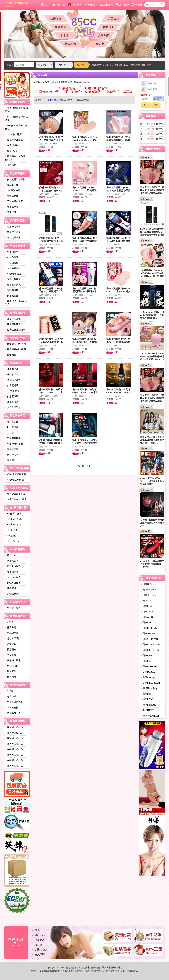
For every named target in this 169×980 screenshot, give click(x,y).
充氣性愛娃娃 (13, 279)
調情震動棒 (12, 196)
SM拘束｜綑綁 (13, 519)
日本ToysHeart (149, 595)
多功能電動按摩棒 (15, 179)
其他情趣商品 (13, 594)
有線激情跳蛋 (13, 227)
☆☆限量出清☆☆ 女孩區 (17, 118)
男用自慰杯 (12, 252)
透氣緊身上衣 (13, 713)
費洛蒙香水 (12, 561)
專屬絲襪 (11, 697)
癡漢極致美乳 (13, 285)
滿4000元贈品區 (14, 749)
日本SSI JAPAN (149, 639)
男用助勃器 (12, 296)
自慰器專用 (12, 397)
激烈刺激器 (12, 422)
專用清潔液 (12, 572)
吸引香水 (11, 433)
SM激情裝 (11, 536)
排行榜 (64, 35)
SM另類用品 (12, 541)
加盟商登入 (41, 950)
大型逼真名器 (13, 268)
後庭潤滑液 (12, 402)
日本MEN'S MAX (150, 650)
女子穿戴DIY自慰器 (16, 499)
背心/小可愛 (12, 639)
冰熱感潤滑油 (13, 375)
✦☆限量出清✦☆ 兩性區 (16, 127)
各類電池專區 (13, 608)
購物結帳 (59, 5)
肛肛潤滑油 (12, 427)
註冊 (156, 105)
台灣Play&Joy (148, 705)
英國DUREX (148, 672)
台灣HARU (147, 710)
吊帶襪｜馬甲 (13, 660)
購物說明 (75, 5)
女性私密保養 (13, 577)
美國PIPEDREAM (150, 683)
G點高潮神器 (13, 190)
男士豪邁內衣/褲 (14, 702)
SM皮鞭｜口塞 (13, 525)
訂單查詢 (113, 19)
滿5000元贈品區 (14, 755)
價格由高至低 (83, 100)
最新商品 (61, 27)
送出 (146, 105)
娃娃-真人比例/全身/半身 (16, 303)
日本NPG (146, 584)
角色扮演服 (12, 666)
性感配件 (11, 671)
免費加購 (56, 19)
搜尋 (81, 65)
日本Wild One (148, 634)
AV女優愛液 (12, 391)
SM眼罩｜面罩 (13, 514)
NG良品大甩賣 (13, 134)
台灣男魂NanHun (150, 716)
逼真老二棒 (12, 185)
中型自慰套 (12, 263)
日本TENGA (148, 601)
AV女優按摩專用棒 (15, 474)
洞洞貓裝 (11, 644)
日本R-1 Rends (149, 628)
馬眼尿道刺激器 (14, 444)
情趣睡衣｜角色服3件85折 (16, 158)
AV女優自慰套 (13, 274)
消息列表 (40, 940)
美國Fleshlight (149, 677)
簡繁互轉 (106, 5)
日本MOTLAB (149, 666)
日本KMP (146, 655)
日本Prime (147, 661)
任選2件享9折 (13, 145)
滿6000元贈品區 (14, 760)
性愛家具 (11, 355)
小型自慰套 (12, 257)
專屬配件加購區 (14, 140)
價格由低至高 (66, 100)
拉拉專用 (11, 460)
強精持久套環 (13, 319)
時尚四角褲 (12, 708)
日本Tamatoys (148, 612)
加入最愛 (122, 5)
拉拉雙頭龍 (12, 449)
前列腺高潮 (12, 455)
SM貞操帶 (11, 530)
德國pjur (146, 694)
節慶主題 (11, 628)
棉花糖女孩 (12, 633)
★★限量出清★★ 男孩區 (17, 110)
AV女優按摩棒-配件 (16, 480)
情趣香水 (11, 555)
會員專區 (40, 954)
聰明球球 (11, 212)
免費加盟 (90, 5)
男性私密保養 (13, 583)
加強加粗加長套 (14, 324)
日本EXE (146, 623)
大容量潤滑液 (13, 407)
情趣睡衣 (11, 649)
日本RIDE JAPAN (150, 644)
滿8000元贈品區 (14, 766)
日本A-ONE (148, 617)
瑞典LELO (147, 699)
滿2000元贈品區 (14, 738)
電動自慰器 (12, 290)
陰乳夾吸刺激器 (14, 201)
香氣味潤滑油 (13, 380)
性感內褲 (11, 677)
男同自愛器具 (13, 438)
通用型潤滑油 (13, 369)
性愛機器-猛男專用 (16, 344)
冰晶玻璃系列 (13, 588)
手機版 (137, 5)
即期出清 (11, 165)
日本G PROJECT (150, 590)
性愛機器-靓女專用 (16, 349)
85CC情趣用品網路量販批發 (18, 5)
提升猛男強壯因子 (15, 330)
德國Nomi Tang (149, 688)
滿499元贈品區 (13, 733)
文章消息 (104, 35)
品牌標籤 (70, 44)
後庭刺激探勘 (13, 566)
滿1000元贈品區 (14, 727)
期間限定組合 (13, 151)
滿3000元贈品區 (14, 744)
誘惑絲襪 (11, 655)
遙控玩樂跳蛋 (13, 238)
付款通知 (109, 27)
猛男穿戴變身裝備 (15, 494)
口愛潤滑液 (12, 386)
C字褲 (9, 622)
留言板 (100, 44)
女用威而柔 (12, 207)
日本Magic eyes (149, 606)
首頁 (45, 5)
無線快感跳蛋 (13, 232)
